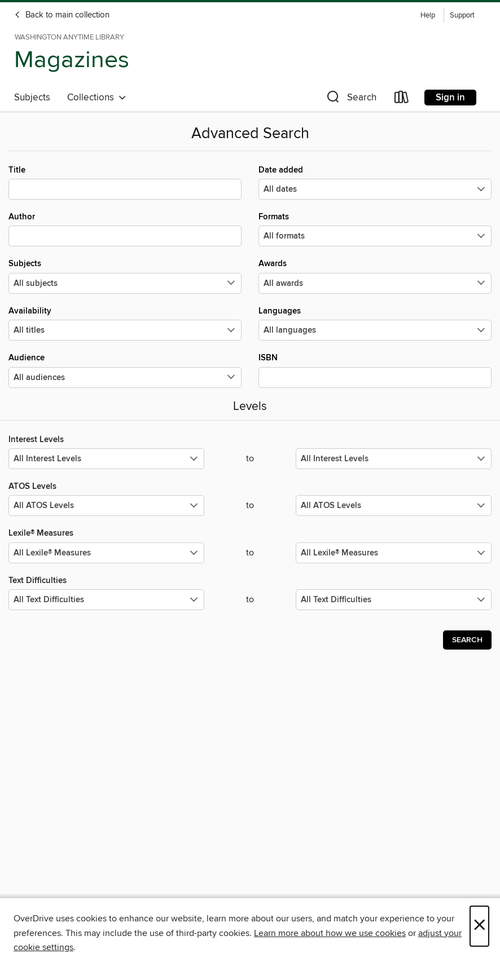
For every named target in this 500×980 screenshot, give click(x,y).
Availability (125, 323)
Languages (375, 323)
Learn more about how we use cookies (330, 933)
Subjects (32, 98)
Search (467, 640)
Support (462, 16)
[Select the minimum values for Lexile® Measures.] (106, 553)
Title (125, 182)
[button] (350, 100)
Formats (375, 229)
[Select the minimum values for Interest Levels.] (106, 459)
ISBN (375, 370)
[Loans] (402, 100)
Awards (375, 276)
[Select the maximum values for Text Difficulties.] (394, 600)
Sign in (450, 98)
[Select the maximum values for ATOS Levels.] (394, 506)
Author (125, 229)
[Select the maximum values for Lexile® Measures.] (394, 553)
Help (428, 16)
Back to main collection (62, 15)
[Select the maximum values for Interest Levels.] (394, 459)
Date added (375, 182)
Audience (125, 370)
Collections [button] (97, 98)
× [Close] (479, 926)
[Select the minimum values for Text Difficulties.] (106, 600)
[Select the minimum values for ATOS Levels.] (106, 506)
